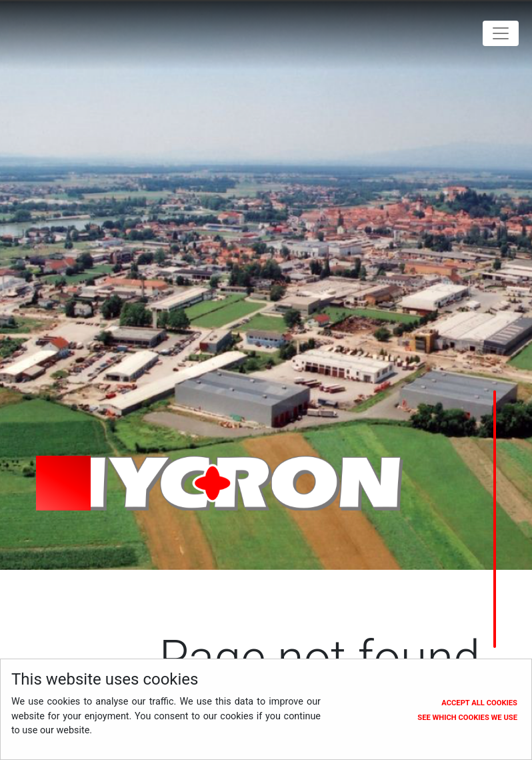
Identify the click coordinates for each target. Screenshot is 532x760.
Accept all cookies (479, 703)
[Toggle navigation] (501, 33)
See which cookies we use (467, 718)
